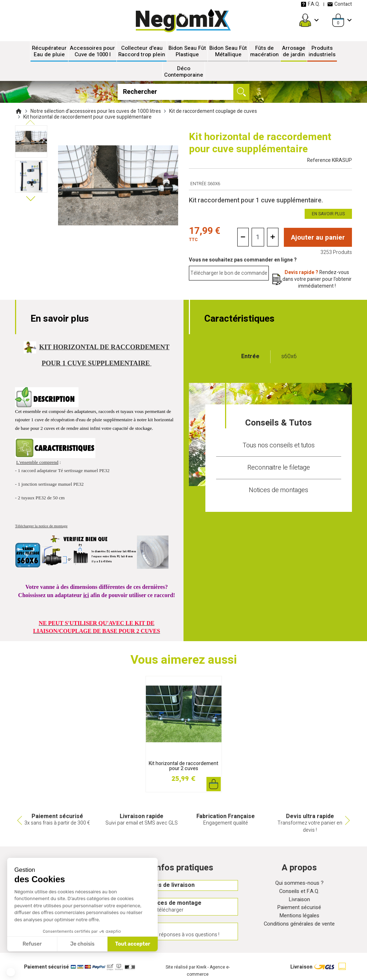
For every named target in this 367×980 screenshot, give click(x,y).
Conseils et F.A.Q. (299, 893)
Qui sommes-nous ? (299, 884)
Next (348, 821)
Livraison (299, 901)
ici (86, 595)
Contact (340, 4)
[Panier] (338, 20)
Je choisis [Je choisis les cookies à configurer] (82, 944)
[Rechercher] (184, 92)
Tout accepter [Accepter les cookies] (133, 944)
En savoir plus (328, 214)
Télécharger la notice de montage (41, 526)
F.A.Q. (310, 4)
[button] (11, 972)
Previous (19, 821)
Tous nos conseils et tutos (279, 445)
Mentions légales (299, 919)
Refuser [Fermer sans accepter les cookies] (32, 944)
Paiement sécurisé (299, 910)
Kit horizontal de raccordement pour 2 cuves (183, 766)
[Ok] (241, 92)
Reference (330, 160)
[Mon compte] (305, 20)
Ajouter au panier (318, 237)
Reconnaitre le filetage (279, 468)
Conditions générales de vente (299, 928)
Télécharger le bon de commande (229, 273)
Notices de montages (278, 490)
